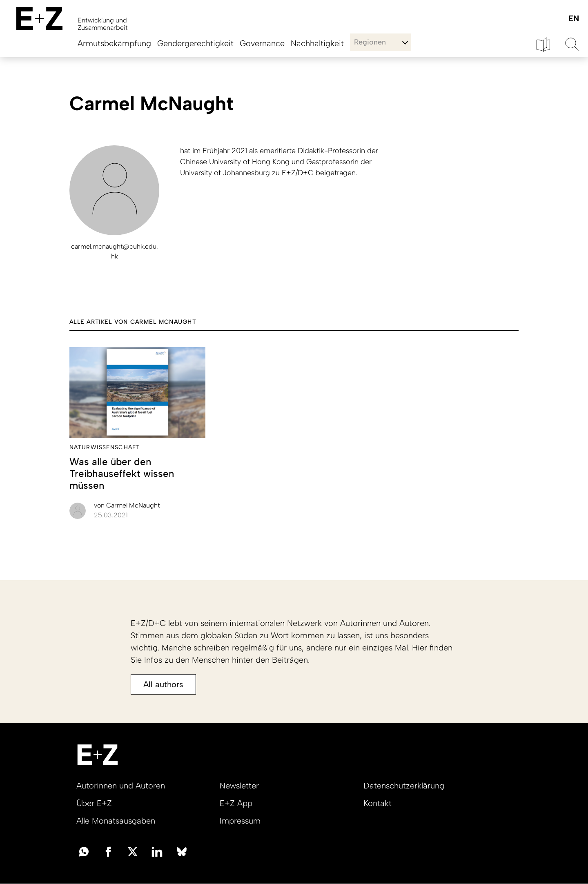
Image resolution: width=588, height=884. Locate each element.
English (574, 19)
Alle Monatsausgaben (116, 821)
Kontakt (378, 803)
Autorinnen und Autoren (121, 786)
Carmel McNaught (127, 505)
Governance (262, 43)
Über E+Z (94, 803)
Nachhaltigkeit (317, 43)
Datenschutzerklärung (404, 786)
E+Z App (236, 803)
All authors (163, 684)
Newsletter (239, 786)
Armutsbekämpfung (114, 43)
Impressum (240, 821)
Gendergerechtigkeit (195, 43)
